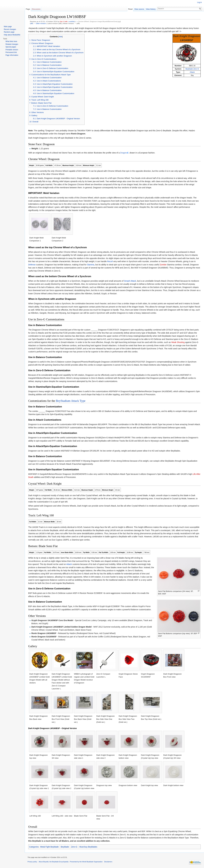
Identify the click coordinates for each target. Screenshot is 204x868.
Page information (12, 55)
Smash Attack (130, 281)
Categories (34, 847)
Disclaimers (108, 862)
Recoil (110, 261)
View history (151, 9)
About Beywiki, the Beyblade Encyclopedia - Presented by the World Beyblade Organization (71, 862)
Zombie (163, 265)
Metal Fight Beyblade (49, 847)
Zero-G (74, 847)
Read (130, 9)
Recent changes (10, 29)
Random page (9, 32)
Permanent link (11, 52)
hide (61, 37)
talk (66, 21)
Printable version (12, 50)
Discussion (36, 9)
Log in (199, 2)
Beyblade (65, 847)
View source (139, 9)
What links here (11, 41)
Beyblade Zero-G (192, 69)
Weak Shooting (178, 342)
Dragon (123, 153)
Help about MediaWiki (12, 35)
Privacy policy (32, 862)
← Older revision (40, 23)
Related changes (12, 44)
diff (32, 23)
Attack (192, 72)
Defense (32, 265)
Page (28, 9)
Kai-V (62, 21)
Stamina (91, 265)
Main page (8, 27)
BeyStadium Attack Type (71, 401)
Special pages (11, 47)
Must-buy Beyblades (88, 847)
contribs (72, 21)
